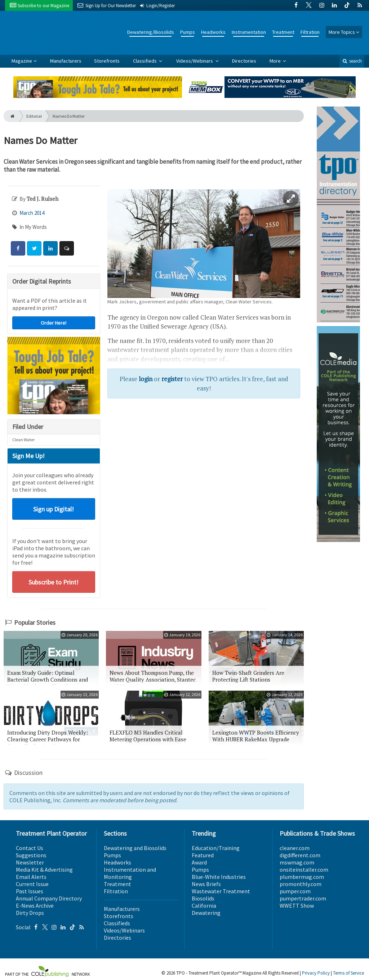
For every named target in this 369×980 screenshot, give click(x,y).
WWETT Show (297, 906)
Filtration (310, 32)
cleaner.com (295, 848)
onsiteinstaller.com (304, 870)
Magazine (22, 61)
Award (199, 862)
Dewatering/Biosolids (151, 32)
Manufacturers (66, 61)
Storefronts (107, 61)
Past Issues (30, 891)
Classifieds (145, 61)
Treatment (283, 32)
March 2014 (32, 213)
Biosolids (203, 898)
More (276, 61)
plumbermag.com (302, 877)
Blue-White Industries (219, 877)
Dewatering (206, 913)
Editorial (34, 116)
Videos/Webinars (195, 61)
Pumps (188, 32)
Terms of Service (348, 973)
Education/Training (216, 848)
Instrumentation (249, 32)
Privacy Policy (316, 973)
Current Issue (32, 884)
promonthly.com (301, 884)
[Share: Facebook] (18, 248)
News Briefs (206, 884)
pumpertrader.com (303, 898)
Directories (244, 61)
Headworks (213, 32)
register (172, 379)
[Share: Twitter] (34, 248)
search (352, 61)
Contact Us (30, 848)
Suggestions (31, 855)
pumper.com (295, 891)
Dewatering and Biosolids (135, 848)
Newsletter (30, 862)
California (204, 906)
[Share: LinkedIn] (50, 248)
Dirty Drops (30, 913)
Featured (203, 855)
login (146, 379)
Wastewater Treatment (221, 891)
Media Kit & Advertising (44, 870)
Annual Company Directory (49, 898)
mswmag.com (297, 862)
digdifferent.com (300, 855)
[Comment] (67, 248)
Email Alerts (31, 877)
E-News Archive (35, 906)
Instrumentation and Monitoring (130, 873)
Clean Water (23, 440)
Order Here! (54, 323)
